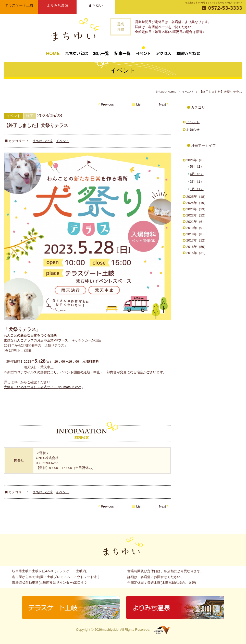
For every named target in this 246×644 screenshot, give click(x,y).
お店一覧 (101, 51)
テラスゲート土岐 (19, 5)
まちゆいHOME (166, 92)
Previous (106, 104)
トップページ (53, 51)
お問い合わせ (188, 51)
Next (164, 104)
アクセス (164, 51)
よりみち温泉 (57, 5)
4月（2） (197, 174)
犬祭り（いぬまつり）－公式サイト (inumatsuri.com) (43, 387)
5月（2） (197, 166)
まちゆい (96, 5)
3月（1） (197, 182)
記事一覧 (122, 51)
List (137, 104)
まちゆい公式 (43, 141)
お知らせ (193, 130)
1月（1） (197, 189)
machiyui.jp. (111, 630)
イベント (143, 51)
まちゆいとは (77, 51)
